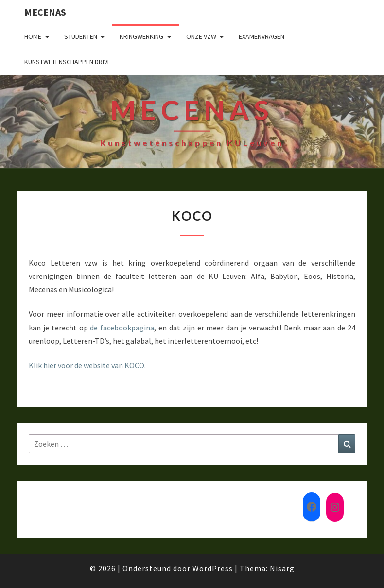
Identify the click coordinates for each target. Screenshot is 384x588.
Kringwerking (141, 36)
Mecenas (45, 12)
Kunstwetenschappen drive (68, 62)
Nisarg (282, 568)
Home (33, 36)
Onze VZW (201, 36)
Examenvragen (262, 36)
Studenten (81, 36)
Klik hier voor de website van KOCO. (87, 365)
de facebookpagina (122, 328)
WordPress (213, 568)
